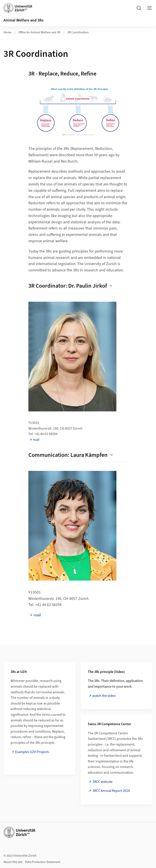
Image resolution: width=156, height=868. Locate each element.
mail (36, 440)
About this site (13, 862)
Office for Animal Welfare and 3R (39, 32)
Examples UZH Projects (32, 752)
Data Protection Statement (43, 862)
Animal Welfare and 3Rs (24, 20)
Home (7, 32)
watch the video (104, 696)
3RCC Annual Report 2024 (111, 791)
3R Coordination (78, 32)
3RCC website (102, 782)
